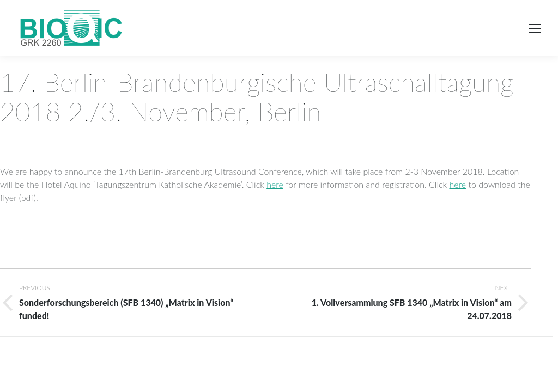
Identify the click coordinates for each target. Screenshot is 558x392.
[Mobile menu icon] (535, 28)
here (275, 184)
